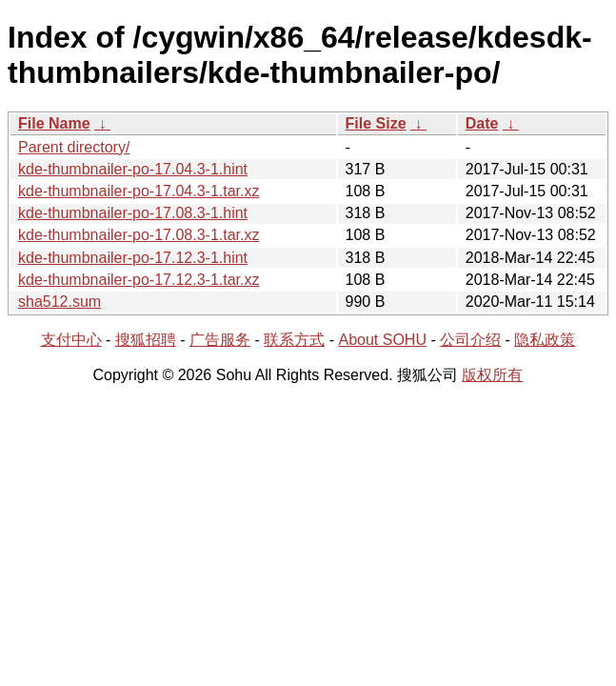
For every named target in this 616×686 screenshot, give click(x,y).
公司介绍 (470, 340)
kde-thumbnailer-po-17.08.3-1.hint (133, 213)
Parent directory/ (74, 147)
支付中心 (71, 340)
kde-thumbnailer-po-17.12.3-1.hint (133, 258)
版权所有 (492, 375)
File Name (54, 123)
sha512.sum (60, 302)
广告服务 (220, 340)
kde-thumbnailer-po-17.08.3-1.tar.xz (139, 235)
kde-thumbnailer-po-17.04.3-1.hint (133, 169)
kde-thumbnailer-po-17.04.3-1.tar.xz (139, 191)
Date (482, 123)
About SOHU (382, 340)
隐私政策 (545, 340)
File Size (376, 123)
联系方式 (294, 340)
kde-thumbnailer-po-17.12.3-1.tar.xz (139, 280)
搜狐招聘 (146, 340)
